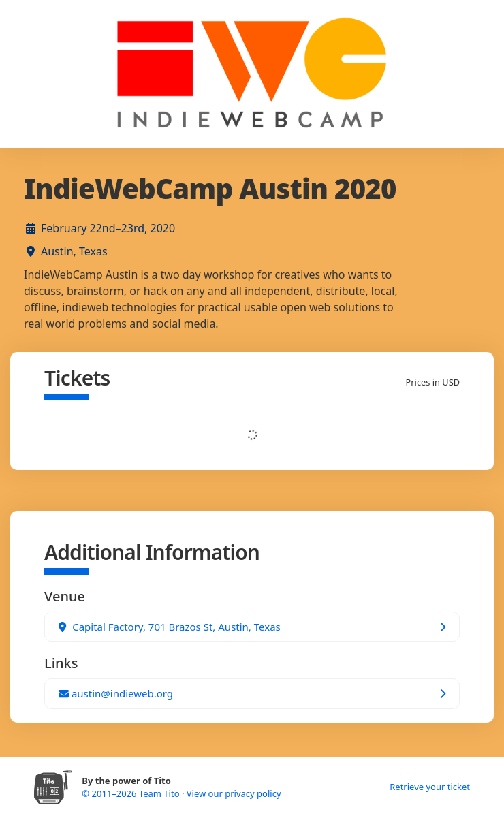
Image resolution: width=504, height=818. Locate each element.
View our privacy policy (234, 793)
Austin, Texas (74, 251)
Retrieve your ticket (430, 787)
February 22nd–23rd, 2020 (108, 228)
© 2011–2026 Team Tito (132, 793)
